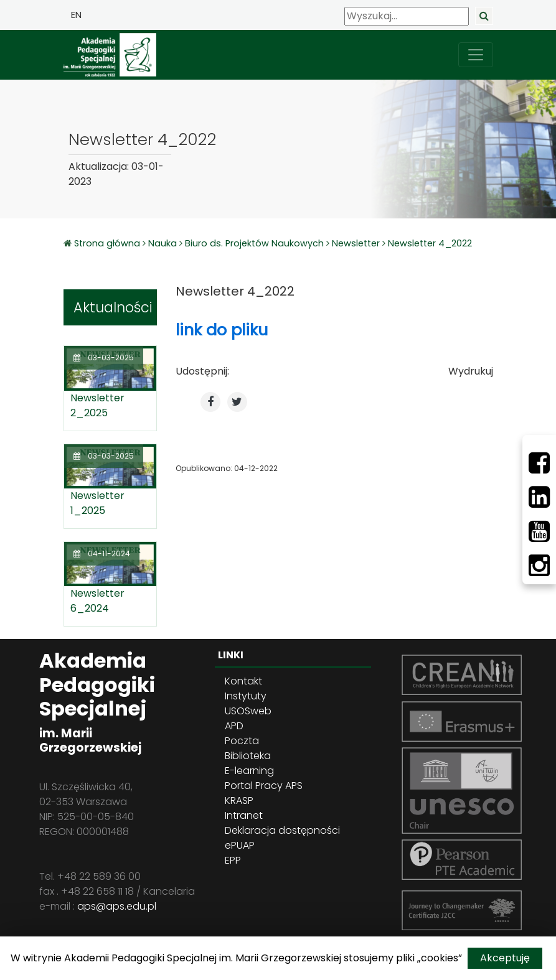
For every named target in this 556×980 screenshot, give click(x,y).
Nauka (163, 243)
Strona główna (108, 243)
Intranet (244, 815)
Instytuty (246, 696)
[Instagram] (539, 566)
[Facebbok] (539, 463)
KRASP (239, 800)
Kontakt (243, 681)
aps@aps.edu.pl (117, 906)
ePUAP (240, 845)
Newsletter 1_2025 (97, 503)
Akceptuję (505, 958)
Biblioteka (248, 756)
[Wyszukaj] (407, 16)
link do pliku (222, 330)
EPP (233, 860)
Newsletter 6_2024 (97, 601)
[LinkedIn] (539, 497)
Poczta (242, 741)
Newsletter (356, 243)
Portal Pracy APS (264, 786)
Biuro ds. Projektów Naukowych (254, 243)
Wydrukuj (471, 371)
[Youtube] (539, 531)
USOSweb (248, 711)
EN (76, 15)
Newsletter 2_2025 (97, 405)
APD (234, 726)
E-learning (249, 771)
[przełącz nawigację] (476, 55)
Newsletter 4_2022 (430, 243)
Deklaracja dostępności (282, 830)
